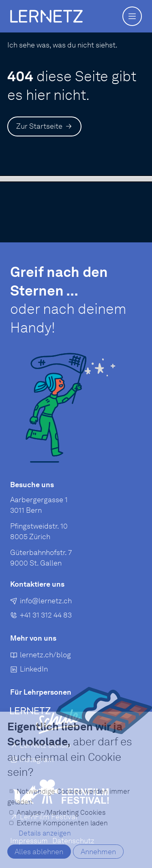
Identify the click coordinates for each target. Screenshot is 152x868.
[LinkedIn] (29, 670)
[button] (132, 16)
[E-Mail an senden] (41, 602)
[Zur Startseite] (44, 126)
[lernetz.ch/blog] (41, 656)
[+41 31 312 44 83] (41, 616)
